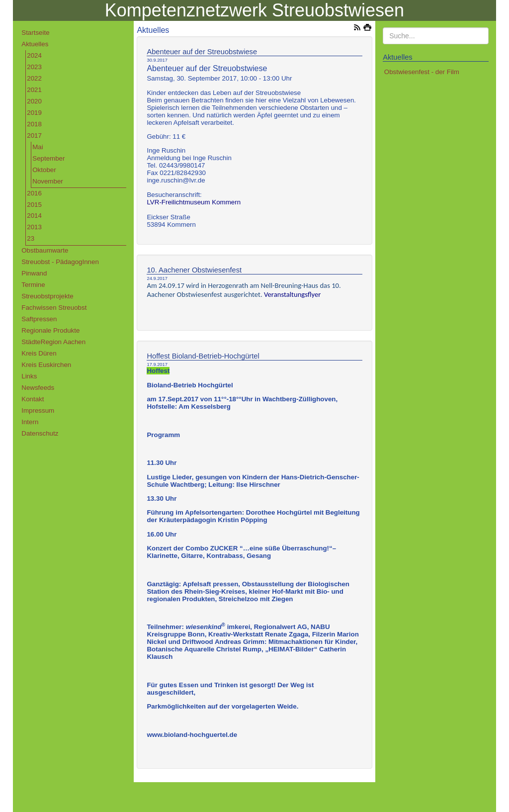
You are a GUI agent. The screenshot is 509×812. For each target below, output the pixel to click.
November (47, 181)
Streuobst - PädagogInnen (60, 262)
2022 (34, 78)
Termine (33, 285)
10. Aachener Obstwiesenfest (194, 270)
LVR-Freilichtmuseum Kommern (194, 202)
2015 (34, 205)
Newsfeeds (38, 388)
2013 (34, 227)
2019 (34, 113)
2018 (34, 124)
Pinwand (34, 273)
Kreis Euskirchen (46, 365)
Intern (30, 422)
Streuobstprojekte (47, 296)
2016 (34, 193)
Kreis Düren (39, 353)
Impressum (38, 410)
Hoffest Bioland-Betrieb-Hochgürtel (203, 356)
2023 (34, 67)
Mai (38, 147)
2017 (34, 135)
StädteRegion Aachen (53, 342)
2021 (34, 90)
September (48, 158)
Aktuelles (35, 44)
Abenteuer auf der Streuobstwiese (202, 52)
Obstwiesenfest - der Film (422, 72)
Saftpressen (39, 319)
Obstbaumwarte (45, 250)
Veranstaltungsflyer (293, 294)
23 (31, 238)
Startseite (35, 33)
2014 (34, 216)
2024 (34, 55)
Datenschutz (40, 433)
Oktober (44, 170)
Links (29, 376)
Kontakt (33, 399)
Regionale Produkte (50, 330)
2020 (34, 101)
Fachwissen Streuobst (54, 308)
